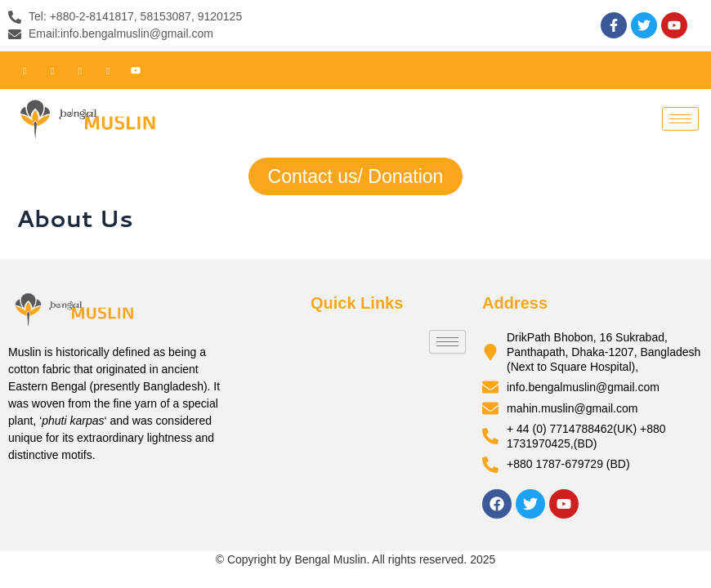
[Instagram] (108, 70)
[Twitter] (52, 70)
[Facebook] (25, 70)
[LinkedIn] (80, 70)
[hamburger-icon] (680, 119)
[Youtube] (136, 70)
